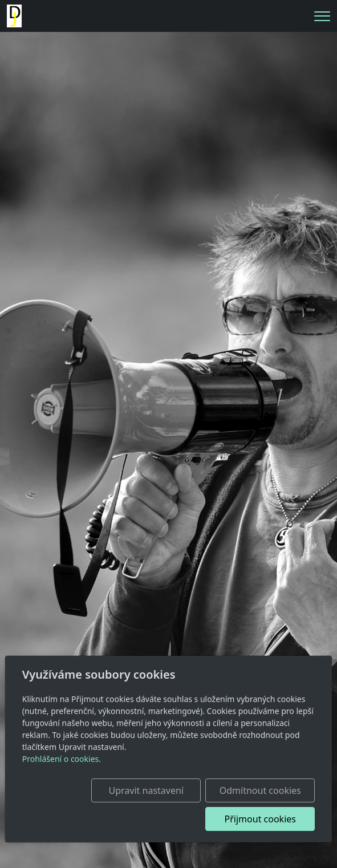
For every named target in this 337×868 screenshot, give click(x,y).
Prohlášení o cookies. (62, 759)
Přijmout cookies (260, 819)
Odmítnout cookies (260, 790)
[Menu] (322, 16)
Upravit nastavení (146, 790)
